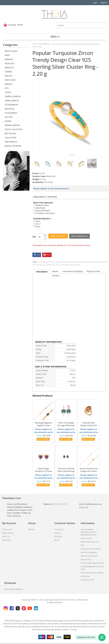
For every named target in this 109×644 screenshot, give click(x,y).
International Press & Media (92, 573)
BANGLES (9, 84)
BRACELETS (9, 68)
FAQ (82, 545)
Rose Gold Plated (43, 211)
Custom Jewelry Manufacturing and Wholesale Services (89, 532)
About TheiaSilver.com (90, 542)
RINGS (7, 55)
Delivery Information (89, 556)
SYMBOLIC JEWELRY (13, 96)
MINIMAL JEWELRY (12, 125)
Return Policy (86, 559)
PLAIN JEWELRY (11, 113)
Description (42, 272)
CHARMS (8, 72)
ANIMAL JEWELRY (12, 101)
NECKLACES (10, 63)
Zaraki (42, 173)
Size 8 (38, 227)
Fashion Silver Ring (97, 262)
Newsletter (7, 540)
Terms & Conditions (89, 552)
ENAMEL (8, 121)
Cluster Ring (41, 262)
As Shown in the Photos (45, 213)
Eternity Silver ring (49, 265)
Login (95, 3)
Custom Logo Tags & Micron (92, 563)
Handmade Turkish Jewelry (82, 262)
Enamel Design (50, 262)
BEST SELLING (10, 134)
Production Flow (87, 580)
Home (35, 44)
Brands (31, 529)
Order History (8, 533)
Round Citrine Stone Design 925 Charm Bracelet (89, 470)
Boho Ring (59, 262)
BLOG (57, 540)
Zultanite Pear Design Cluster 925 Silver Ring (89, 424)
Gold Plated (40, 208)
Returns (58, 533)
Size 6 (38, 221)
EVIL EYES (9, 117)
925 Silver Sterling (75, 265)
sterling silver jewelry (62, 265)
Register (104, 3)
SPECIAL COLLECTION (14, 129)
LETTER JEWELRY (11, 105)
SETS (7, 88)
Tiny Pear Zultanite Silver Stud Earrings (66, 470)
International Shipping (73, 271)
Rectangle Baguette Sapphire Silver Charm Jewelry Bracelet (44, 424)
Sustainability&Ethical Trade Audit (92, 568)
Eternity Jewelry (68, 262)
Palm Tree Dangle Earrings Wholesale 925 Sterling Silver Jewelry (66, 424)
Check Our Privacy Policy (91, 549)
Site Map (58, 537)
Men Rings (10, 109)
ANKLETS (8, 76)
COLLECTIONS (11, 138)
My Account (7, 529)
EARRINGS (9, 59)
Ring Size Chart (94, 271)
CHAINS (8, 92)
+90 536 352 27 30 (60, 504)
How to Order (86, 538)
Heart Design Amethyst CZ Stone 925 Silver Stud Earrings (44, 470)
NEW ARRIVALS (11, 142)
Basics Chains (11, 51)
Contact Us (84, 507)
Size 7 (38, 224)
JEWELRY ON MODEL (13, 146)
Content (56, 276)
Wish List (6, 537)
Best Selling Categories (14, 589)
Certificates (85, 576)
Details (55, 271)
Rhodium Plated (42, 205)
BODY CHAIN (10, 80)
